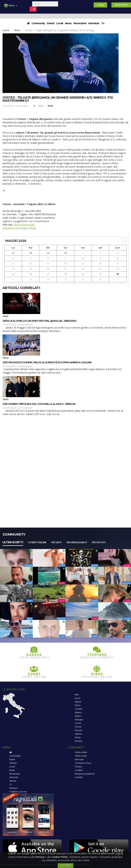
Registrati (121, 5)
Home (6, 30)
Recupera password (85, 774)
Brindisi (79, 741)
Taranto (79, 709)
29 (48, 253)
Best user (79, 759)
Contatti (79, 777)
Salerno (79, 734)
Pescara (79, 730)
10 (118, 258)
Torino (78, 723)
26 (31, 274)
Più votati (99, 542)
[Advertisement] (65, 445)
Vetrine (13, 781)
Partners (13, 788)
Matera (78, 712)
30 (65, 253)
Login (100, 5)
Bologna (79, 720)
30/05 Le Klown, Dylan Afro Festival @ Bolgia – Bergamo (39, 321)
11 (13, 264)
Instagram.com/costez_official (19, 228)
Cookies (79, 770)
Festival (13, 763)
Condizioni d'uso (83, 763)
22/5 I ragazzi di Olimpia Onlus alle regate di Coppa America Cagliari (47, 362)
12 (31, 264)
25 (13, 274)
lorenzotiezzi (22, 106)
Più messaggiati (77, 542)
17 (118, 264)
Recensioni (80, 23)
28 (31, 253)
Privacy (78, 767)
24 (118, 269)
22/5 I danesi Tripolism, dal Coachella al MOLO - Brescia (39, 404)
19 (31, 269)
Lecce (78, 698)
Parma (78, 727)
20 (48, 269)
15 (83, 264)
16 (100, 264)
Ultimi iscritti (13, 542)
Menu (11, 7)
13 (48, 264)
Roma (78, 705)
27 (13, 253)
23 (100, 269)
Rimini (78, 737)
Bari (77, 695)
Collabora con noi (18, 792)
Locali (60, 23)
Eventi (51, 23)
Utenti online (37, 542)
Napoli (78, 702)
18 (13, 269)
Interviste (94, 23)
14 (65, 264)
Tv (103, 23)
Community (38, 23)
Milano (78, 716)
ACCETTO (65, 866)
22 (83, 269)
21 (65, 269)
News (68, 23)
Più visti (56, 542)
